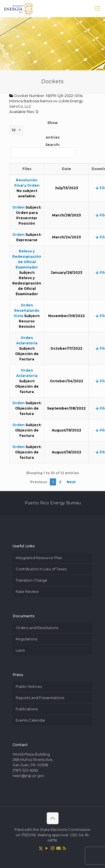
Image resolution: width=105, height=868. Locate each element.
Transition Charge (32, 580)
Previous (39, 482)
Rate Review (27, 591)
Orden (18, 207)
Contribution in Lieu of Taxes (41, 569)
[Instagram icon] (53, 848)
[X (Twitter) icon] (41, 848)
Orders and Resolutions (37, 628)
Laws (20, 650)
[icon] (58, 848)
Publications (27, 709)
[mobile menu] (97, 8)
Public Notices (29, 686)
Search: (43, 150)
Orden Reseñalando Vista (27, 310)
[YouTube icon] (47, 848)
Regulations (26, 639)
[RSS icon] (64, 848)
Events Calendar (31, 720)
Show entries (34, 130)
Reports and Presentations (40, 698)
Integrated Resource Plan (39, 558)
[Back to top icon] (53, 818)
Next (71, 482)
